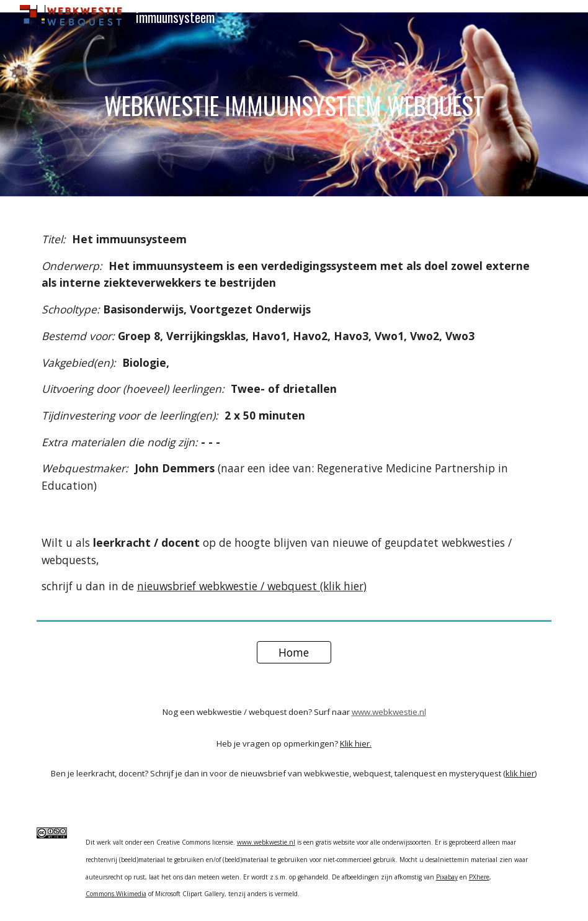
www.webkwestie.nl (389, 712)
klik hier (520, 773)
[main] (294, 106)
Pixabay (447, 877)
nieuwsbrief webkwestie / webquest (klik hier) (252, 586)
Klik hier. (356, 744)
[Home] (294, 653)
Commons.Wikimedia (116, 894)
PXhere (479, 877)
